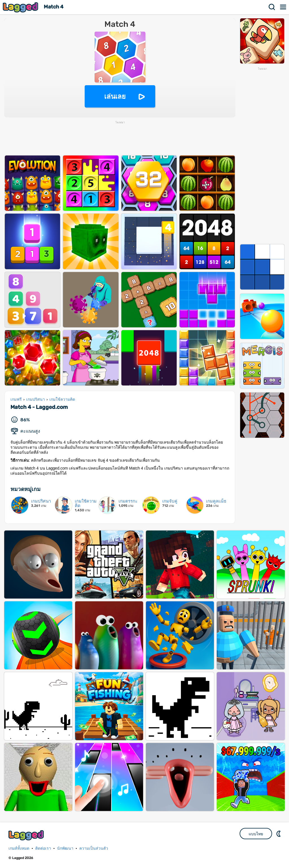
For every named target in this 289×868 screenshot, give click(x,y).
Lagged (21, 7)
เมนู (283, 7)
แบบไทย (256, 834)
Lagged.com (27, 835)
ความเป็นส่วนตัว (94, 848)
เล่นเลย (115, 96)
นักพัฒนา (65, 848)
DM (279, 834)
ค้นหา (272, 7)
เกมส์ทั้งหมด (19, 848)
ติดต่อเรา (43, 848)
